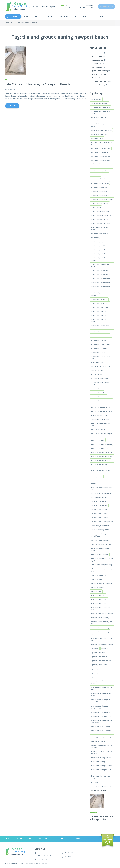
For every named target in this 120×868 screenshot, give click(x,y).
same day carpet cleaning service (101, 716)
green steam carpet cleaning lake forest (101, 488)
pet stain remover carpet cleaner (101, 583)
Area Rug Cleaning (98, 85)
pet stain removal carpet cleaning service (101, 570)
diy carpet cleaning (97, 374)
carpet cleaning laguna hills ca (100, 303)
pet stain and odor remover (100, 554)
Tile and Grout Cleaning (100, 81)
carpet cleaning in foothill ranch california (100, 259)
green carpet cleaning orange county (100, 465)
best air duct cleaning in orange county (101, 125)
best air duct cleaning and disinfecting (99, 119)
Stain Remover (97, 67)
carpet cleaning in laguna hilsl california (100, 265)
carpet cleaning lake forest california (99, 320)
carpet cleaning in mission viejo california (100, 288)
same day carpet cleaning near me (102, 712)
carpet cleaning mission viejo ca (101, 336)
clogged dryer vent (97, 370)
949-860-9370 (13, 17)
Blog (76, 17)
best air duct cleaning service (100, 134)
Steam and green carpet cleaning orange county (101, 752)
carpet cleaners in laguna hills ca (101, 215)
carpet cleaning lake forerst (99, 307)
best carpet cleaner (97, 138)
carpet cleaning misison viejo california (100, 327)
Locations (64, 17)
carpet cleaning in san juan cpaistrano (99, 294)
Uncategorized (97, 53)
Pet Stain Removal (98, 78)
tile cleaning (94, 782)
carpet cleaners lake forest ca (100, 223)
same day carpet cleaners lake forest (100, 682)
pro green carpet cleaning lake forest (100, 608)
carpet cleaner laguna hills (99, 187)
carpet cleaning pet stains (99, 348)
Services (51, 17)
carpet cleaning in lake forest (100, 270)
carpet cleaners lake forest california (99, 228)
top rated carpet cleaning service (101, 786)
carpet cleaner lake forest (99, 191)
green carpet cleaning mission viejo (102, 456)
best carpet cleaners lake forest (101, 152)
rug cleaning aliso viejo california (101, 661)
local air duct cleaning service (100, 530)
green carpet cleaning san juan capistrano (100, 472)
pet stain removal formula (99, 575)
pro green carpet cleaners (99, 599)
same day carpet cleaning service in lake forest (101, 721)
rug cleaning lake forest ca (99, 673)
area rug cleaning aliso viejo (99, 103)
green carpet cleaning (100, 71)
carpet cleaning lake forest (99, 311)
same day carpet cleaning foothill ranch (101, 688)
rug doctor (94, 677)
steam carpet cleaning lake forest (101, 758)
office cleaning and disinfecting (100, 540)
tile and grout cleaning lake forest (101, 766)
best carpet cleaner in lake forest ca (101, 143)
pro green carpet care (98, 595)
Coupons (101, 17)
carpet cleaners (96, 207)
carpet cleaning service (98, 352)
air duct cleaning (98, 56)
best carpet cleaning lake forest (101, 157)
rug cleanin (105, 649)
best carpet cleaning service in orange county (100, 162)
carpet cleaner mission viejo (100, 203)
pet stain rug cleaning (97, 587)
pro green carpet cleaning (99, 603)
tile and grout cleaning (98, 762)
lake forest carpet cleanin (99, 514)
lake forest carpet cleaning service (102, 522)
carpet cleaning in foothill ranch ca (101, 254)
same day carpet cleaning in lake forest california (101, 701)
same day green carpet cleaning (101, 737)
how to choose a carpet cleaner (101, 493)
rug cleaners (95, 649)
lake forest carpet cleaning (99, 518)
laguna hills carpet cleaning (99, 505)
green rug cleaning (97, 477)
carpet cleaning (97, 60)
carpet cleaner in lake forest (100, 183)
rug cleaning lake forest (98, 669)
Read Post (12, 106)
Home (7, 23)
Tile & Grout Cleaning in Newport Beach (101, 818)
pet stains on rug (96, 591)
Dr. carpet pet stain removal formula (100, 384)
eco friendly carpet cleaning (99, 415)
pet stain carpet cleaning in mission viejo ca (102, 559)
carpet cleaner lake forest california (102, 199)
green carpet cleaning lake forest (101, 452)
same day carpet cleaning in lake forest (101, 695)
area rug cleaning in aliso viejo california (100, 112)
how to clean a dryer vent (99, 497)
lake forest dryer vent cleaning (100, 526)
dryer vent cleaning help (98, 393)
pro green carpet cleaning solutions (102, 614)
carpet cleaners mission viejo (100, 234)
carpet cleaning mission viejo (100, 332)
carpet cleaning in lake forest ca (101, 274)
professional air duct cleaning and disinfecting (101, 623)
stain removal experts (98, 741)
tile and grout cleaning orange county (100, 777)
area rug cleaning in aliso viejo (100, 107)
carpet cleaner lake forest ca (100, 195)
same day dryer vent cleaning (100, 727)
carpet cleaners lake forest (99, 219)
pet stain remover (96, 579)
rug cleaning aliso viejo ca (99, 657)
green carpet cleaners (98, 430)
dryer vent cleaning (99, 74)
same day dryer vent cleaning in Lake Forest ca (101, 732)
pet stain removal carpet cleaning (101, 565)
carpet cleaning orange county (100, 344)
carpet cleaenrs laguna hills (99, 171)
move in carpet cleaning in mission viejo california (101, 535)
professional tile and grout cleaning (102, 645)
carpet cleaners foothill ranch (100, 211)
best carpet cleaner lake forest (101, 148)
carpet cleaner (95, 175)
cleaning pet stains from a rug (100, 366)
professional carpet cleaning (100, 628)
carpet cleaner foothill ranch (99, 179)
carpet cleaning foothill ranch (100, 246)
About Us (38, 17)
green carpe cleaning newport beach (100, 424)
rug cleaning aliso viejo (98, 653)
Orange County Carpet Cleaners (101, 544)
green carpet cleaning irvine (99, 448)
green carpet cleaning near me (100, 460)
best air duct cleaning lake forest (101, 130)
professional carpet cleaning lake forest (101, 633)
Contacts (87, 17)
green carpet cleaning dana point (101, 444)
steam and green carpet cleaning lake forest (101, 746)
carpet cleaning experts (98, 242)
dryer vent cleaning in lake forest (101, 397)
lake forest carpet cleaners (99, 509)
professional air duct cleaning (100, 618)
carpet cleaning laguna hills (99, 299)
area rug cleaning (96, 99)
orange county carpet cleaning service (100, 549)
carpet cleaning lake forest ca (100, 315)
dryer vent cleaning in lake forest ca (101, 402)
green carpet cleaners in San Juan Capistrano (101, 435)
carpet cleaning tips (97, 362)
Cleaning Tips (97, 64)
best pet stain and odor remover (101, 167)
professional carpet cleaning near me (101, 639)
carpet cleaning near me (98, 340)
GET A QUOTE (105, 7)
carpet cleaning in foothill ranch (100, 250)
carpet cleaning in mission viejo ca (101, 283)
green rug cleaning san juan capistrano (99, 482)
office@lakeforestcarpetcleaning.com (76, 857)
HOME (26, 17)
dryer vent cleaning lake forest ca (101, 411)
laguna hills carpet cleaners (99, 501)
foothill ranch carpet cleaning (100, 419)
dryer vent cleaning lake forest (100, 407)
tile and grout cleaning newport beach (101, 771)
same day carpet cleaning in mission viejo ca (99, 707)
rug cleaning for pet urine (99, 665)
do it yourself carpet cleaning (100, 379)
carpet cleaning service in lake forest (100, 357)
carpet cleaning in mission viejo (100, 278)
